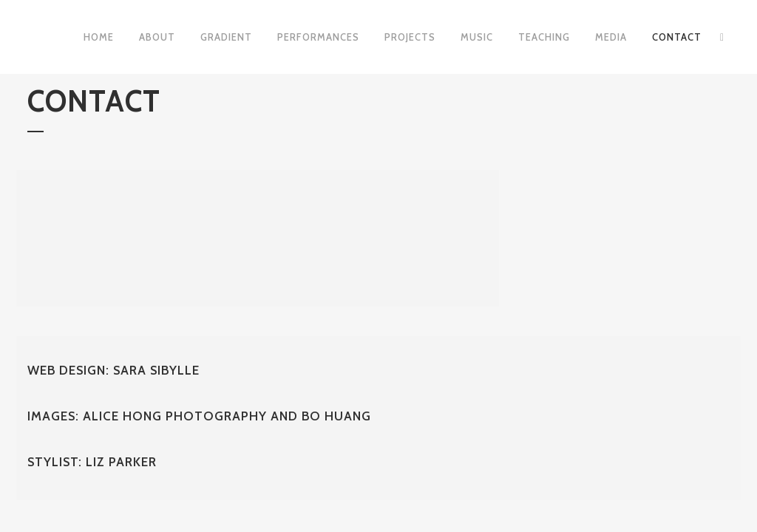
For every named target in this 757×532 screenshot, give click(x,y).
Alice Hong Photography (177, 416)
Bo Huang (336, 416)
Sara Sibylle (156, 370)
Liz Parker (121, 462)
